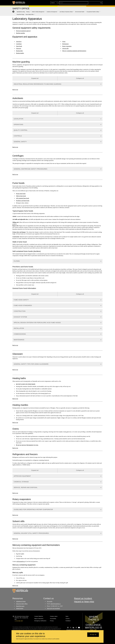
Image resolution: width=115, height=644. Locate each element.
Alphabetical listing (21, 601)
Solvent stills (65, 49)
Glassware (19, 49)
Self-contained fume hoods (23, 198)
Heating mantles (20, 53)
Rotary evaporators (67, 46)
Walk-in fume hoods (21, 196)
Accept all (93, 635)
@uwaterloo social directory (73, 630)
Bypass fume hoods (21, 194)
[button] (90, 3)
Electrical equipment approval (23, 31)
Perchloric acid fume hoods (23, 201)
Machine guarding (20, 33)
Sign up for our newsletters (53, 608)
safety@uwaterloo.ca (55, 604)
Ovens (64, 42)
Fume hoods (19, 46)
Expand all (35, 78)
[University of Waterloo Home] (19, 3)
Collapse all (80, 78)
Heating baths (19, 51)
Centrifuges (19, 44)
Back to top (15, 90)
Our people (50, 601)
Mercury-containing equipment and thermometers (74, 51)
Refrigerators (65, 44)
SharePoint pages (20, 606)
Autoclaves (19, 42)
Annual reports (20, 608)
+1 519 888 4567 (19, 621)
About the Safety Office (22, 604)
